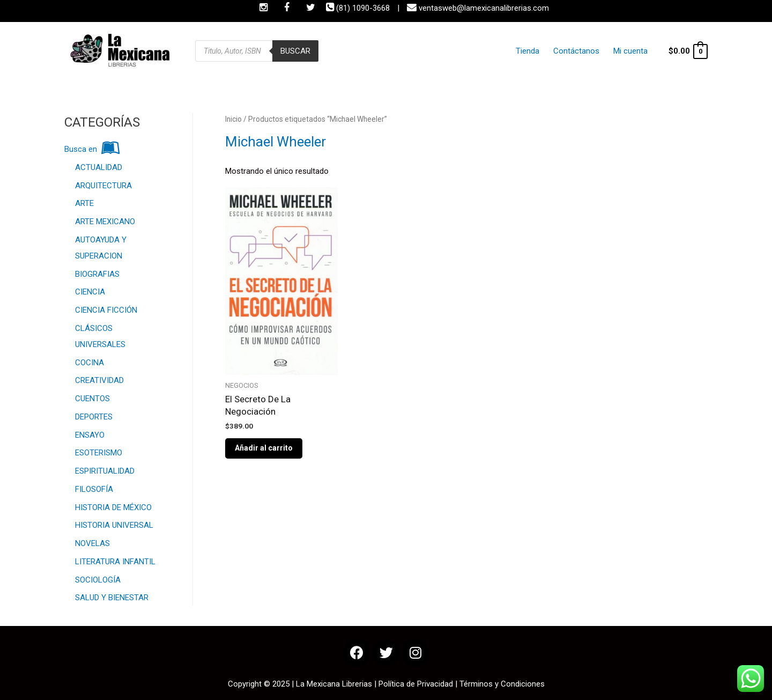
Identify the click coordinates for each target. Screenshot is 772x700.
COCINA (90, 363)
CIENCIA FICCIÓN (106, 310)
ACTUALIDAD (99, 167)
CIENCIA (90, 292)
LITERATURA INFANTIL (115, 562)
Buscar (295, 51)
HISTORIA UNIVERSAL (114, 525)
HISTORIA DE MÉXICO (113, 507)
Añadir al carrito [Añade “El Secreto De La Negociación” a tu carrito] (264, 448)
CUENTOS (92, 399)
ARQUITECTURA (103, 186)
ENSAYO (90, 435)
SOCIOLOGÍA (98, 580)
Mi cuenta (632, 51)
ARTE (84, 203)
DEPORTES (94, 417)
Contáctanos (583, 51)
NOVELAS (92, 543)
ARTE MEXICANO (105, 222)
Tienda (539, 51)
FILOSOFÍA (94, 489)
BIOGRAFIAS (97, 274)
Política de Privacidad (416, 684)
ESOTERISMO (99, 453)
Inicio (233, 119)
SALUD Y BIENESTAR (112, 598)
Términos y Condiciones (502, 684)
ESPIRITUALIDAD (105, 471)
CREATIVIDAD (99, 380)
